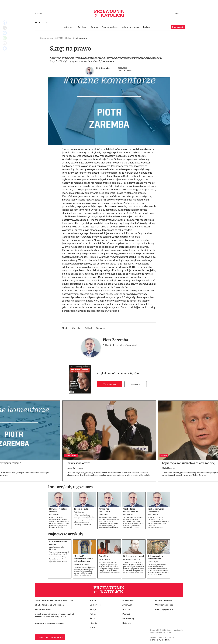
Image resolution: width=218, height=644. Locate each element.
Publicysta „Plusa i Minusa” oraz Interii (120, 345)
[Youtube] (36, 22)
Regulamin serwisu (164, 600)
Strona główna (47, 38)
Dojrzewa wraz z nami (134, 556)
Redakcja (127, 623)
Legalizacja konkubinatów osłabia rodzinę (188, 463)
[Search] (36, 13)
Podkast (147, 27)
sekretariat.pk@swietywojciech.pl (51, 616)
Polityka (77, 328)
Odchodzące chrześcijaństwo (131, 510)
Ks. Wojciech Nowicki (81, 564)
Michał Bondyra (169, 468)
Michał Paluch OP (105, 559)
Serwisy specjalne (110, 27)
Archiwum (136, 384)
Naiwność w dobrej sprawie (58, 510)
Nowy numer (128, 600)
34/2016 (134, 373)
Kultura (93, 627)
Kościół (93, 600)
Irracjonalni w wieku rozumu (59, 543)
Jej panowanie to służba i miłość (156, 557)
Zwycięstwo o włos (79, 463)
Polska (93, 614)
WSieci (89, 328)
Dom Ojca (103, 556)
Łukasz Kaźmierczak (75, 468)
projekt (160, 640)
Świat (92, 618)
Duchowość (95, 605)
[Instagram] (47, 22)
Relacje (93, 609)
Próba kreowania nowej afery (156, 510)
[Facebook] (40, 22)
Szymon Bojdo (153, 562)
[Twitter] (43, 22)
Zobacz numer (110, 384)
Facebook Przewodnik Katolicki (50, 623)
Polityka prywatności (165, 609)
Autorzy (95, 27)
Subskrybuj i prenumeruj (49, 637)
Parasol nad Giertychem (104, 510)
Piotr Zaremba (103, 68)
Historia (93, 623)
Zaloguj (177, 13)
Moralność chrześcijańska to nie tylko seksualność (84, 558)
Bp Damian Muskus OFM (132, 559)
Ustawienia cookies (164, 605)
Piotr (65, 328)
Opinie (68, 38)
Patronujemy (128, 618)
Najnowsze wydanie (130, 27)
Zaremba (101, 328)
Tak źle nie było (81, 509)
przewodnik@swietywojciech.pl (56, 614)
